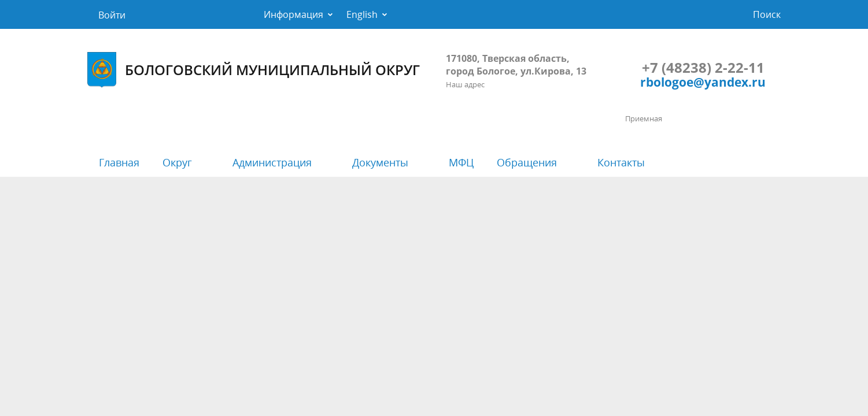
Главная (119, 162)
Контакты (621, 162)
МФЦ (461, 162)
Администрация (272, 162)
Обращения (527, 162)
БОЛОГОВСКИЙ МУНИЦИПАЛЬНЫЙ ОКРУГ (254, 70)
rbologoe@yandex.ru (703, 82)
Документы (380, 162)
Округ (177, 162)
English (362, 14)
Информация (293, 14)
